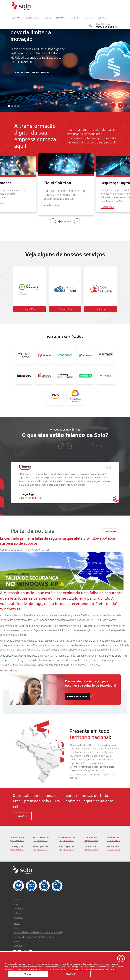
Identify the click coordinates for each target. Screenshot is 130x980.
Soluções (19, 911)
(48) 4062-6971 (41, 848)
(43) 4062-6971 (113, 839)
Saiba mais (51, 203)
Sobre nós (17, 18)
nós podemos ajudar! (77, 695)
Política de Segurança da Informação (34, 935)
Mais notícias (111, 529)
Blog (16, 926)
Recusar (71, 974)
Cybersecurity (34, 18)
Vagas (17, 903)
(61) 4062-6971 (91, 848)
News (17, 922)
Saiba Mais (29, 307)
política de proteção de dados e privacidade (96, 969)
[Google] (75, 394)
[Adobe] (45, 353)
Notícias (90, 18)
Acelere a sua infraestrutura (32, 71)
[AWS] (55, 394)
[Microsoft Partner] (24, 353)
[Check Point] (85, 353)
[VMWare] (106, 374)
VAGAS (22, 815)
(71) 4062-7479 (113, 848)
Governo (18, 916)
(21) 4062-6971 (41, 839)
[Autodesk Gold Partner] (106, 353)
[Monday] (65, 374)
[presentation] (53, 220)
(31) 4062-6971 (67, 839)
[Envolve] (45, 374)
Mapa (17, 940)
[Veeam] (85, 374)
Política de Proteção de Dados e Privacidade (38, 931)
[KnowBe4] (24, 374)
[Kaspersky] (65, 353)
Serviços (61, 18)
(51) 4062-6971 (67, 848)
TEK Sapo (14, 669)
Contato (103, 18)
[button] (9, 104)
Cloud (49, 18)
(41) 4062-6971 (91, 839)
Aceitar (28, 974)
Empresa (18, 898)
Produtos (76, 18)
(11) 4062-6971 (17, 839)
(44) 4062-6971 (17, 848)
